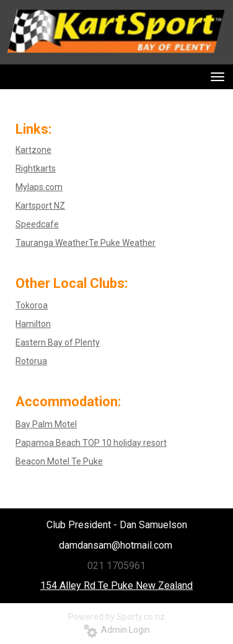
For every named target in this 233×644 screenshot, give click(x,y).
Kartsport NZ (40, 206)
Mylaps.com (39, 187)
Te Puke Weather (122, 243)
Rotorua (31, 361)
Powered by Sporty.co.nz (116, 617)
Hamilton (33, 324)
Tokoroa (32, 305)
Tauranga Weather (52, 243)
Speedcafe (37, 224)
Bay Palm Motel (46, 424)
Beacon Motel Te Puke (59, 461)
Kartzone (33, 150)
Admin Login (117, 630)
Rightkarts (36, 168)
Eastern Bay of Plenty (58, 342)
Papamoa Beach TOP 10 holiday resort (91, 443)
